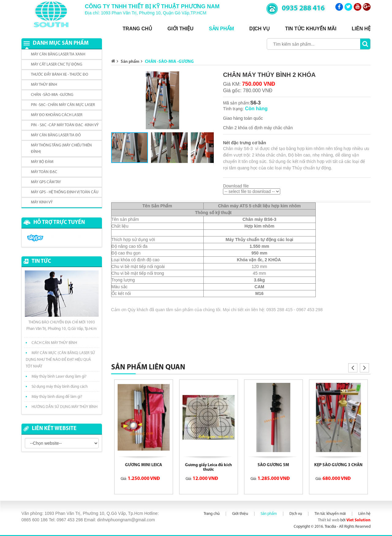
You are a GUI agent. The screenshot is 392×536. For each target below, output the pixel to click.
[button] (208, 77)
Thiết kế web (329, 520)
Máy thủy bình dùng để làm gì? (57, 397)
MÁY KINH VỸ (42, 202)
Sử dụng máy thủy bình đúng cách (60, 387)
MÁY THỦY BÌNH (44, 85)
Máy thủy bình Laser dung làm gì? (59, 377)
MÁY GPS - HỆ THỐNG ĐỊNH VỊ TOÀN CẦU (65, 192)
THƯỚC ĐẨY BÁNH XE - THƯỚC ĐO (60, 75)
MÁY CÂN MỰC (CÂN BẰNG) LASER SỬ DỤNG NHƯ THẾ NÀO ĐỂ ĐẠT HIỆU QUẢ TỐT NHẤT (60, 360)
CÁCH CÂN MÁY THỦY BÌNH (54, 343)
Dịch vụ (260, 29)
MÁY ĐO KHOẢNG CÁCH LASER (57, 115)
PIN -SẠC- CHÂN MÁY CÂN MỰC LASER (63, 105)
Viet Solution (358, 520)
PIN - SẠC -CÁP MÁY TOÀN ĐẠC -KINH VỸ (65, 125)
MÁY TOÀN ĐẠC (44, 172)
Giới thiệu (181, 29)
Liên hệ (361, 29)
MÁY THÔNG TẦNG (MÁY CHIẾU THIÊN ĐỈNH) (61, 149)
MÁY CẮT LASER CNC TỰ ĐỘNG (57, 64)
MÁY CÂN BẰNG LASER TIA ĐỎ (56, 135)
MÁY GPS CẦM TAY (46, 182)
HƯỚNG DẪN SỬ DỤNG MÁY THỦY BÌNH (64, 407)
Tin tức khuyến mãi (311, 29)
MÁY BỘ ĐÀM (42, 162)
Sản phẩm (221, 29)
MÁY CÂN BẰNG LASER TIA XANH (58, 54)
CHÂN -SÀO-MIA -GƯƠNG (52, 95)
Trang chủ (137, 29)
